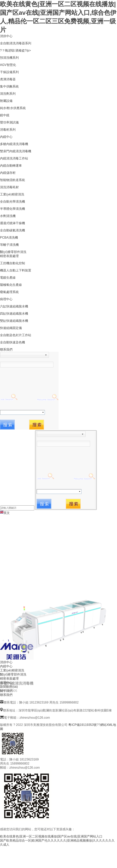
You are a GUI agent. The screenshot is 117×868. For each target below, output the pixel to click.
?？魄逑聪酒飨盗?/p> (15, 50)
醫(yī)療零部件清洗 (13, 252)
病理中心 (6, 299)
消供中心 (6, 36)
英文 (5, 513)
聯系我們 (6, 350)
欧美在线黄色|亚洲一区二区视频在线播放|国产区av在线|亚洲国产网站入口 (51, 836)
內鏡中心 (6, 137)
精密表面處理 (9, 256)
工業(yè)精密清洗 (12, 194)
